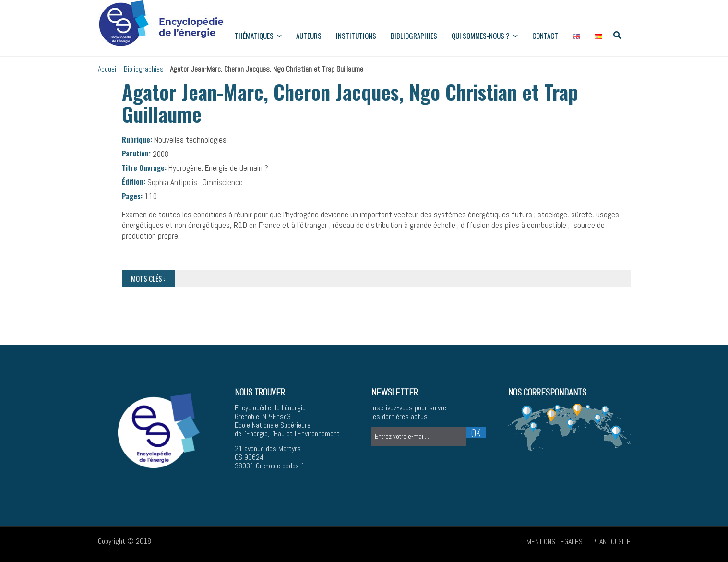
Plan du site (611, 542)
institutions (356, 36)
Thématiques (258, 36)
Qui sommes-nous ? (485, 36)
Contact (545, 36)
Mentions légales (555, 542)
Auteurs (309, 36)
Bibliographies (414, 36)
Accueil (108, 69)
